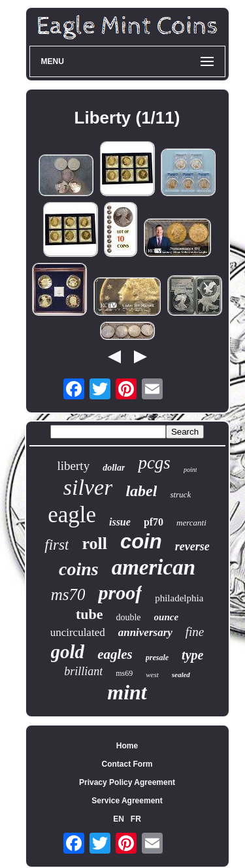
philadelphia (179, 598)
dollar (114, 468)
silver (88, 487)
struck (180, 494)
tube (90, 614)
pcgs (154, 463)
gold (68, 652)
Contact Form (127, 764)
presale (157, 658)
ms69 (124, 673)
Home (127, 746)
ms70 (68, 594)
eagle (72, 515)
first (57, 545)
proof (120, 593)
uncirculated (78, 632)
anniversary (145, 632)
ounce (167, 617)
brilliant (83, 671)
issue (120, 522)
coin (141, 542)
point (190, 470)
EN (119, 819)
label (141, 491)
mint (127, 692)
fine (195, 632)
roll (94, 543)
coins (79, 569)
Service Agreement (127, 801)
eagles (115, 654)
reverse (192, 546)
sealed (181, 675)
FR (136, 819)
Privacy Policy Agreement (127, 782)
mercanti (191, 523)
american (154, 567)
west (152, 675)
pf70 (154, 522)
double (128, 617)
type (192, 655)
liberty (74, 466)
